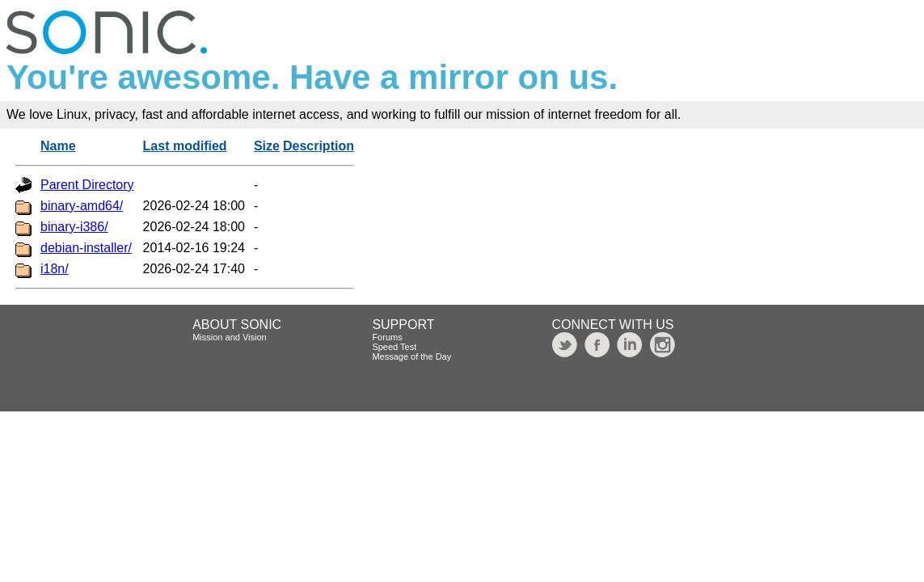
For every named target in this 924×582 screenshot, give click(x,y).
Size (267, 146)
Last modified (185, 146)
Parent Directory (87, 185)
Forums (387, 337)
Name (58, 146)
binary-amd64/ (82, 206)
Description (319, 146)
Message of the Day (411, 356)
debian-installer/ (86, 248)
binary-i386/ (74, 227)
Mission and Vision (230, 337)
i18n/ (55, 269)
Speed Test (394, 347)
